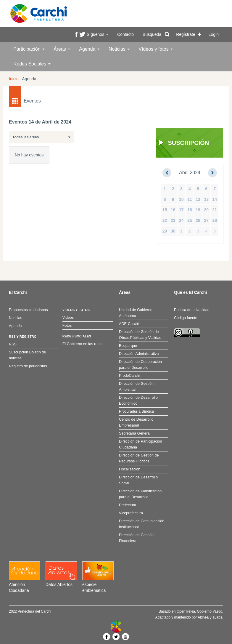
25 (190, 220)
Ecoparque (128, 346)
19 (198, 210)
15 (165, 210)
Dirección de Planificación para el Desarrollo (140, 494)
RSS (13, 344)
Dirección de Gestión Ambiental (136, 387)
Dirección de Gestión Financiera (136, 538)
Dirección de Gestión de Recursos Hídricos (139, 458)
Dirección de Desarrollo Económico (138, 401)
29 (165, 231)
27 (206, 220)
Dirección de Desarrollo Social (138, 480)
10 (181, 199)
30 (173, 231)
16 (173, 210)
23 (173, 220)
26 (198, 220)
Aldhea (203, 617)
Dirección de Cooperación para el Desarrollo (140, 365)
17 (181, 210)
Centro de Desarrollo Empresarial (136, 422)
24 (181, 220)
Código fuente (186, 318)
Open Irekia (186, 611)
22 (165, 220)
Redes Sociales (32, 64)
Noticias (119, 49)
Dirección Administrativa (139, 354)
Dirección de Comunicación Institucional (142, 524)
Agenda (89, 49)
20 (206, 210)
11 (190, 199)
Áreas (62, 49)
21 (215, 210)
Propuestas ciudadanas (28, 310)
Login (214, 34)
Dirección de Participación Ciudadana (141, 444)
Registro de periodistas (28, 366)
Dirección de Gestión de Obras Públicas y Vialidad (140, 335)
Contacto (125, 34)
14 (215, 199)
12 (198, 199)
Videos (68, 318)
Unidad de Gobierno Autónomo (136, 313)
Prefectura (128, 505)
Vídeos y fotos (156, 49)
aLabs (217, 617)
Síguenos (98, 34)
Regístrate (186, 34)
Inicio (14, 79)
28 (215, 220)
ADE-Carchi (129, 324)
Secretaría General (135, 433)
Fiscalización (130, 469)
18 (190, 210)
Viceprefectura (131, 513)
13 (206, 199)
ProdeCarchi (129, 376)
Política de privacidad (192, 310)
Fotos (67, 326)
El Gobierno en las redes (83, 344)
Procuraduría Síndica (136, 411)
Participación (29, 49)
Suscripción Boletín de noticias (27, 355)
